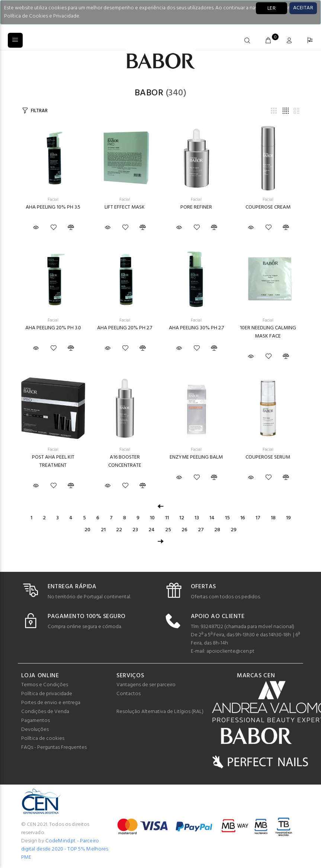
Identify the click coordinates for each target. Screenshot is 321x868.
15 (227, 518)
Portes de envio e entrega (51, 703)
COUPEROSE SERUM (268, 457)
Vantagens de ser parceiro (146, 685)
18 (273, 518)
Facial (53, 200)
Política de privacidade (47, 694)
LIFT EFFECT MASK (125, 207)
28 (217, 530)
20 (87, 530)
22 (119, 530)
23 (135, 530)
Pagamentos (36, 721)
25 (168, 530)
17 (258, 518)
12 (182, 518)
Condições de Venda (45, 712)
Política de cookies (43, 739)
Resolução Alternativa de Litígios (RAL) (160, 712)
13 (197, 518)
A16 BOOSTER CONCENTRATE (125, 461)
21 (103, 530)
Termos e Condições (45, 685)
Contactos (129, 694)
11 (167, 518)
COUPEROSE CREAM (268, 207)
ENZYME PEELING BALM (196, 457)
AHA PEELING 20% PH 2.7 (125, 328)
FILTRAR (39, 111)
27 (201, 530)
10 (152, 518)
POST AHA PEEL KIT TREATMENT (53, 461)
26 (184, 530)
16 (243, 518)
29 (234, 530)
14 (212, 518)
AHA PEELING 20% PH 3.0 (53, 328)
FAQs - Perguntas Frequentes (54, 747)
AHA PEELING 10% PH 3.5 (53, 207)
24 (152, 530)
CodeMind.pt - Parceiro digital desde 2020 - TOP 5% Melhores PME (65, 849)
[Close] (303, 8)
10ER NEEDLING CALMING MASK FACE (268, 332)
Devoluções (35, 730)
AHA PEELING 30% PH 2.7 (196, 328)
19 (288, 518)
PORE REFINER (196, 207)
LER (272, 8)
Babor (149, 93)
